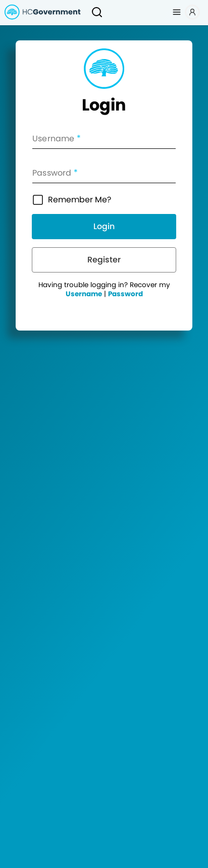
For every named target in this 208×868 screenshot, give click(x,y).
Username (84, 294)
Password (125, 294)
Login (104, 226)
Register (104, 260)
